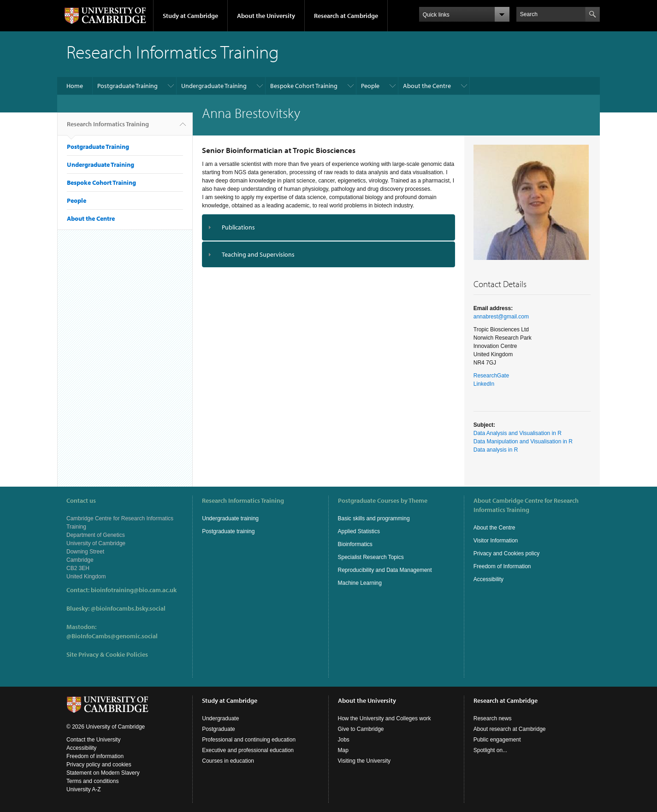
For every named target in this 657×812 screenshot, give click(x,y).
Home (75, 86)
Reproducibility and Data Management (385, 570)
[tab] (328, 227)
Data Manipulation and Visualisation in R (523, 441)
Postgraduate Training (127, 86)
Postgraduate (218, 729)
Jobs (344, 740)
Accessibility (488, 579)
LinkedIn (484, 384)
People (370, 86)
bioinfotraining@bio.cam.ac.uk (134, 590)
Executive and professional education (248, 750)
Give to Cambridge (361, 729)
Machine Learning (360, 583)
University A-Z (84, 789)
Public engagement (497, 740)
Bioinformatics (355, 544)
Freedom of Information (502, 566)
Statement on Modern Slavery (103, 773)
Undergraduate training (230, 518)
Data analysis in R (496, 450)
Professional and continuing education (249, 740)
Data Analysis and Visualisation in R (518, 433)
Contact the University (93, 740)
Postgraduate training (228, 531)
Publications (238, 227)
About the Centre (427, 86)
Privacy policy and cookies (99, 765)
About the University (266, 16)
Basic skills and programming (374, 518)
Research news (493, 718)
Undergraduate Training (214, 86)
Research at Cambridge (346, 16)
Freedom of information (95, 756)
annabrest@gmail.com (501, 317)
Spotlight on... (490, 750)
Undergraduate (220, 718)
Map (343, 750)
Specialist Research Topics (371, 557)
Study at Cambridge (190, 16)
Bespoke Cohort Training (304, 86)
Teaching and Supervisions (258, 254)
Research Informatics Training (108, 128)
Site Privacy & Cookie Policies (107, 654)
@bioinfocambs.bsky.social (128, 608)
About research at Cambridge (510, 729)
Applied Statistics (359, 531)
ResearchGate (491, 376)
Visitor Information (496, 541)
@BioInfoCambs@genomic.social (112, 636)
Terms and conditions (92, 781)
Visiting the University (364, 761)
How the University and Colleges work (385, 718)
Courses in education (228, 761)
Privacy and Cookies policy (506, 553)
